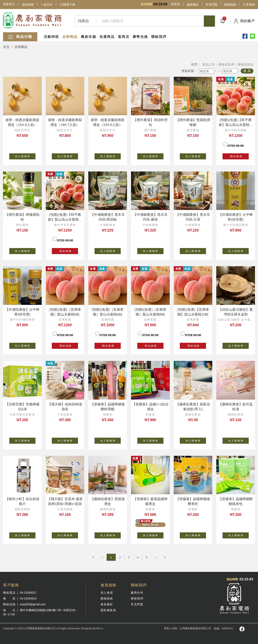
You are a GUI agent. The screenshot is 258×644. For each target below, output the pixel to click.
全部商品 (70, 37)
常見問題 (211, 5)
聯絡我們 (159, 37)
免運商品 (107, 37)
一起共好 (47, 5)
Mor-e (100, 628)
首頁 (6, 47)
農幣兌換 (140, 37)
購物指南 (230, 5)
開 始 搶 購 (236, 156)
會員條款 (107, 604)
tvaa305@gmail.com (33, 604)
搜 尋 (247, 71)
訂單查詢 (249, 5)
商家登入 (9, 4)
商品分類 (20, 37)
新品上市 (209, 64)
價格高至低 (245, 64)
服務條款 (193, 5)
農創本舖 (88, 37)
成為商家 (28, 5)
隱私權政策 (108, 610)
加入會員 (107, 593)
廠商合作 (137, 593)
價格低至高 (226, 64)
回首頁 (175, 4)
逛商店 (124, 37)
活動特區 (51, 37)
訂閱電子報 (68, 5)
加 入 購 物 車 (25, 156)
